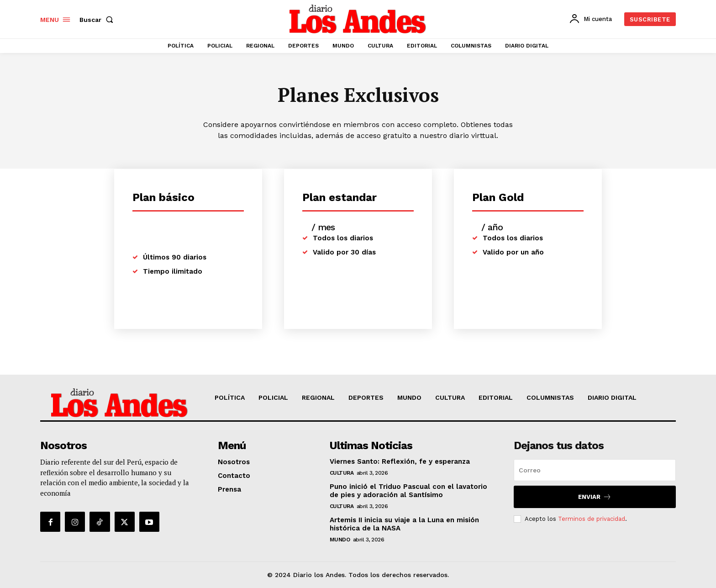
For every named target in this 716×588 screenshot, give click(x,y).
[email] (595, 470)
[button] (98, 20)
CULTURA (342, 473)
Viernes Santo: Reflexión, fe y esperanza (400, 461)
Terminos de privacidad (592, 519)
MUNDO (340, 540)
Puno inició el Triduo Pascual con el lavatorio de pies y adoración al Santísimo (408, 491)
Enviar (595, 497)
